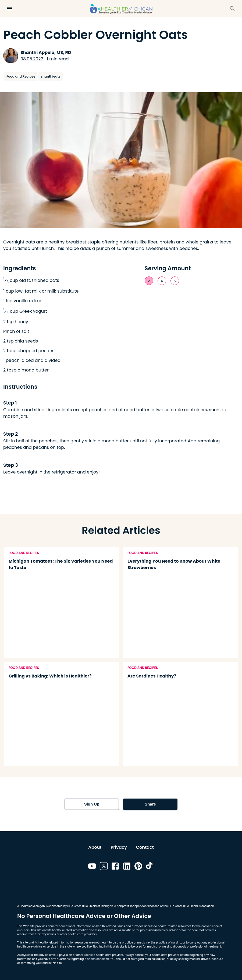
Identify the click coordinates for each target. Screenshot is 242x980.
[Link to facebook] (115, 867)
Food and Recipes (21, 76)
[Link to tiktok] (150, 867)
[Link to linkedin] (127, 867)
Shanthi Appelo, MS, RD (46, 52)
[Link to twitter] (104, 867)
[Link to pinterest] (138, 867)
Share (150, 804)
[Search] (232, 9)
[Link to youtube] (92, 867)
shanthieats (50, 76)
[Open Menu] (10, 9)
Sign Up (92, 804)
